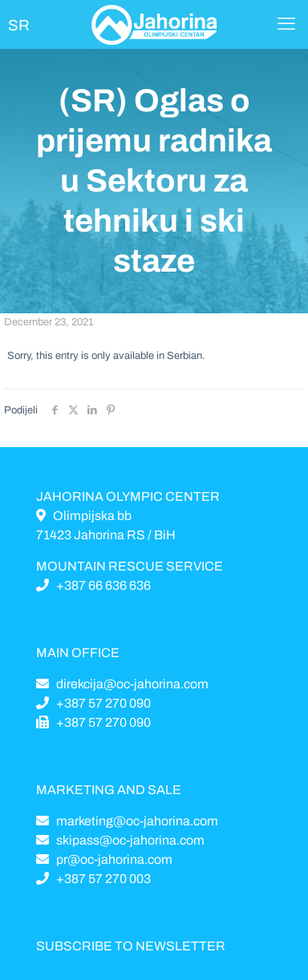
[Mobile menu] (286, 24)
